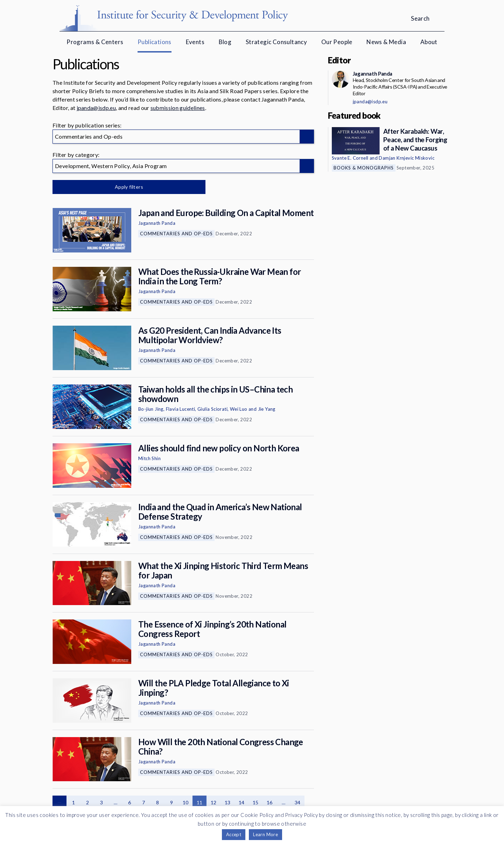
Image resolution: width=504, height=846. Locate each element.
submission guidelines (178, 108)
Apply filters (126, 187)
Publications (155, 42)
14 (242, 802)
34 (298, 802)
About (429, 42)
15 (256, 802)
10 (186, 802)
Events (195, 42)
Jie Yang (267, 409)
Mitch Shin (149, 458)
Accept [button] (234, 834)
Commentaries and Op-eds (176, 234)
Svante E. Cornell (350, 158)
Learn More (265, 834)
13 (228, 802)
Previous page (59, 803)
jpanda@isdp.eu (96, 108)
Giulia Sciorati (212, 409)
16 (270, 802)
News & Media (386, 42)
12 (214, 802)
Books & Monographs (364, 168)
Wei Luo (239, 409)
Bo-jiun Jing (151, 409)
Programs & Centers (95, 42)
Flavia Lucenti (181, 409)
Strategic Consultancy (276, 42)
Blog (225, 42)
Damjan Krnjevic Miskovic (407, 158)
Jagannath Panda (157, 223)
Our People (337, 42)
